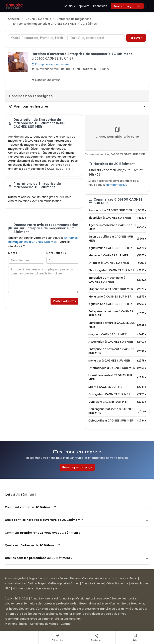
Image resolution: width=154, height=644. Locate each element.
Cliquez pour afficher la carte (117, 132)
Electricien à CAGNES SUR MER (117, 218)
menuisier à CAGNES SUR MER (117, 361)
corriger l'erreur (116, 185)
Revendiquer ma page (77, 467)
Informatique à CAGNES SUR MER (117, 368)
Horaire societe (23, 588)
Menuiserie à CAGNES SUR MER (117, 297)
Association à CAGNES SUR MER (117, 342)
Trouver (136, 38)
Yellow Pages (37, 583)
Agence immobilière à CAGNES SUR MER (117, 227)
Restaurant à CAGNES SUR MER (117, 210)
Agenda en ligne (46, 588)
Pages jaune (37, 578)
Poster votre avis (64, 301)
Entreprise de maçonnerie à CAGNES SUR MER (117, 280)
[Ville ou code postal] (96, 38)
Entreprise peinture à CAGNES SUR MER (117, 325)
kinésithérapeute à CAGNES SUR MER (117, 377)
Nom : (13, 253)
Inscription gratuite (127, 6)
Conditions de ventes (44, 624)
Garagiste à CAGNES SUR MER (117, 394)
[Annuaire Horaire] (14, 6)
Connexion (100, 6)
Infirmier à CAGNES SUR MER (117, 263)
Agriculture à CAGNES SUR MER (117, 304)
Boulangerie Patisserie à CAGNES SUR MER (117, 411)
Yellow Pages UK (117, 583)
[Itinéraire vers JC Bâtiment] (58, 638)
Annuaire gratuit (16, 578)
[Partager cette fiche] (96, 638)
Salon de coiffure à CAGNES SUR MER (117, 239)
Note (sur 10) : (57, 253)
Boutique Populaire (76, 6)
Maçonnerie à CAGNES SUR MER (117, 289)
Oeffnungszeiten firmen (64, 583)
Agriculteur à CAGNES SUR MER (117, 248)
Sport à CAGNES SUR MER (117, 387)
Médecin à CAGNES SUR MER (117, 255)
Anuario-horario (15, 583)
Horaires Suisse (58, 578)
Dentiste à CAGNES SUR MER (117, 402)
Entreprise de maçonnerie (50, 64)
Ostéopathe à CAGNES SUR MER (117, 421)
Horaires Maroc (127, 578)
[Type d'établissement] (37, 38)
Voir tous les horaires (29, 106)
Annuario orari (105, 578)
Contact (66, 624)
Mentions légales (16, 624)
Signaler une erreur (46, 80)
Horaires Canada (81, 578)
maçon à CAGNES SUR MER (117, 334)
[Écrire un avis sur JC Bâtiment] (135, 638)
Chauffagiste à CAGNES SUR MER (117, 270)
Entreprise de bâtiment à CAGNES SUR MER (117, 351)
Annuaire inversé (93, 583)
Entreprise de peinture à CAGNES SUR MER (117, 313)
